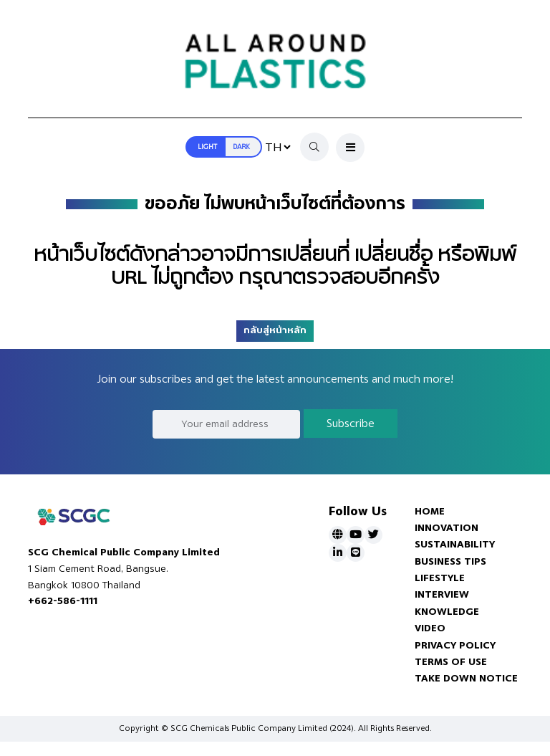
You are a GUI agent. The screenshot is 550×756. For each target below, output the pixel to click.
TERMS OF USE (451, 662)
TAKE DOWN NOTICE (466, 678)
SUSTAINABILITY (455, 544)
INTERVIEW (442, 594)
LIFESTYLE (440, 578)
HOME (430, 511)
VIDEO (430, 628)
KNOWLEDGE (447, 612)
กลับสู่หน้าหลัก (275, 330)
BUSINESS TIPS (450, 561)
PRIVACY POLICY (455, 645)
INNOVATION (447, 528)
